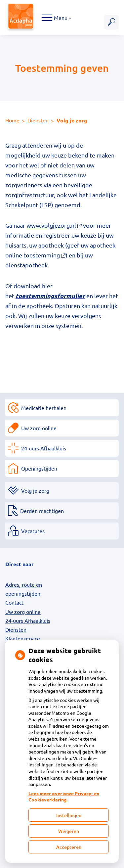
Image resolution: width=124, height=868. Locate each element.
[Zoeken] (111, 22)
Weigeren (69, 831)
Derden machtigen (42, 511)
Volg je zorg (35, 490)
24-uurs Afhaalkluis (44, 448)
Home (12, 120)
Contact (14, 602)
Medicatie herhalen (44, 408)
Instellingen (69, 815)
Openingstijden (39, 468)
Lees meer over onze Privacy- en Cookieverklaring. (64, 797)
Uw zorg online (39, 428)
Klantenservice (23, 638)
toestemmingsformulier (50, 296)
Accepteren (69, 847)
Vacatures (33, 531)
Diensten (38, 120)
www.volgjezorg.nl (54, 225)
